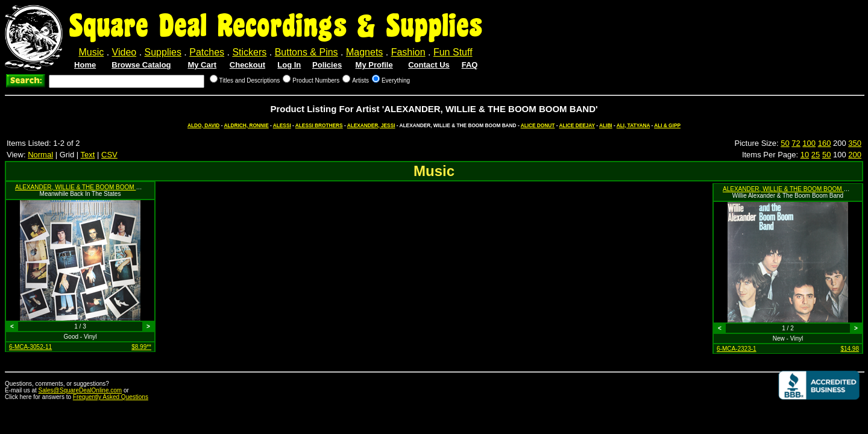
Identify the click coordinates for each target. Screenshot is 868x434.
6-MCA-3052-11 (30, 347)
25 (816, 155)
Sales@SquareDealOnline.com (80, 390)
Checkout (247, 65)
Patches (207, 52)
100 (809, 143)
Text (88, 155)
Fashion (408, 52)
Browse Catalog (141, 65)
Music (91, 52)
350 (855, 143)
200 (855, 155)
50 (785, 143)
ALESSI (282, 125)
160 (825, 143)
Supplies (163, 52)
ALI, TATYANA (633, 125)
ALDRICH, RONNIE (246, 125)
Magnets (364, 52)
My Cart (202, 65)
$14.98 (850, 349)
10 (805, 155)
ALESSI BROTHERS (319, 125)
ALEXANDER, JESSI (371, 125)
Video (124, 52)
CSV (109, 155)
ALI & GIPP (667, 125)
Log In (289, 65)
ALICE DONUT (538, 125)
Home (85, 65)
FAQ (470, 65)
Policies (327, 65)
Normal (40, 155)
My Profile (374, 65)
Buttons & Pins (307, 52)
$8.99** (141, 347)
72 (796, 143)
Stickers (249, 52)
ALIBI (606, 125)
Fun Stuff (453, 52)
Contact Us (429, 65)
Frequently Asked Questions (111, 397)
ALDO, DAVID (203, 125)
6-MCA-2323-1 (737, 349)
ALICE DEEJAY (577, 125)
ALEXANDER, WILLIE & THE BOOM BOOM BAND (84, 187)
